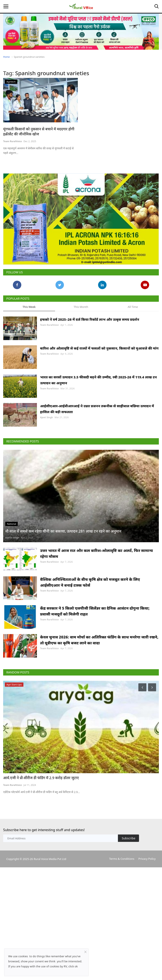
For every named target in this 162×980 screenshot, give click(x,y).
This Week (29, 307)
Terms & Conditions (122, 859)
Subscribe (128, 838)
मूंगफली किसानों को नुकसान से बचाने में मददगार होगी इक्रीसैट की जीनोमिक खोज (39, 132)
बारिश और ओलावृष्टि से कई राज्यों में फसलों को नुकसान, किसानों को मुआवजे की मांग (99, 348)
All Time (133, 307)
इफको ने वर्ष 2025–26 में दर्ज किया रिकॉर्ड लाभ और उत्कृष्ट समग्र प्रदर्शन (90, 319)
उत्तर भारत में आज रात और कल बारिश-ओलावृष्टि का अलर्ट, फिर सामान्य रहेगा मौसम (97, 553)
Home (6, 57)
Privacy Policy (147, 859)
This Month (81, 307)
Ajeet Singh (47, 417)
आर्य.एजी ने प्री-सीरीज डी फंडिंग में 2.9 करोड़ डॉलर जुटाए (41, 778)
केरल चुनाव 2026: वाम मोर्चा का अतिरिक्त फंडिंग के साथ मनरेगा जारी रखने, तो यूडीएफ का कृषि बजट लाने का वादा (99, 640)
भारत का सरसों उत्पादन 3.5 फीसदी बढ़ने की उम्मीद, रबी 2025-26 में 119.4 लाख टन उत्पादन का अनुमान (98, 380)
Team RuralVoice (13, 141)
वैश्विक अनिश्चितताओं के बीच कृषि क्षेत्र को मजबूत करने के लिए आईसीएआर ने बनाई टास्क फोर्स (90, 582)
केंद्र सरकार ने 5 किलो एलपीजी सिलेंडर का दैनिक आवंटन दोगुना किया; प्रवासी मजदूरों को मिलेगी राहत (95, 611)
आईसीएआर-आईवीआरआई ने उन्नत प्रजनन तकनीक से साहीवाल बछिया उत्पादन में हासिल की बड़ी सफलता (97, 409)
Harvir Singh (12, 537)
